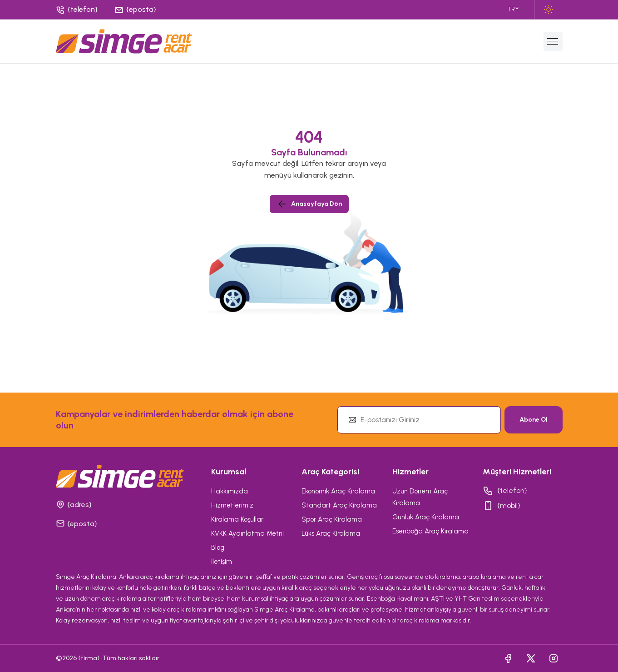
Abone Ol (534, 420)
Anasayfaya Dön (309, 204)
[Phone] (77, 10)
